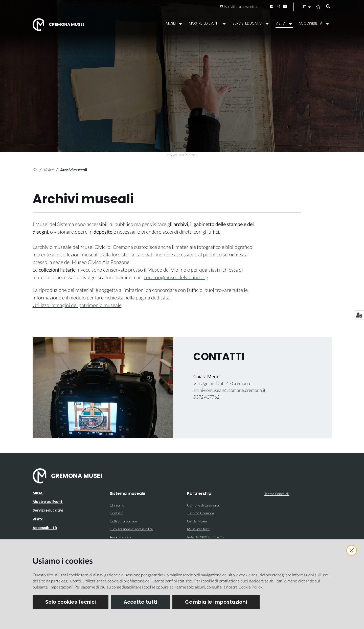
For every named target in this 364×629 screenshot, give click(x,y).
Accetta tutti (140, 602)
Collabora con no (123, 521)
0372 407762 (206, 397)
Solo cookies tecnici (71, 602)
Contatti (116, 513)
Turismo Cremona (201, 513)
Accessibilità (45, 528)
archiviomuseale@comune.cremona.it (229, 390)
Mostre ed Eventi (48, 502)
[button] (307, 7)
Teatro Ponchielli (277, 494)
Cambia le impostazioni (216, 602)
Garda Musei (197, 521)
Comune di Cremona (203, 505)
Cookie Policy (250, 587)
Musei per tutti (198, 529)
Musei (38, 493)
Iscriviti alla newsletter (239, 6)
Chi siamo (117, 505)
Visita (49, 170)
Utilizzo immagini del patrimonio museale (77, 305)
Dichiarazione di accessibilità (131, 529)
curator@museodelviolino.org (176, 277)
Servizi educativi (48, 510)
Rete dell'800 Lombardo (205, 537)
